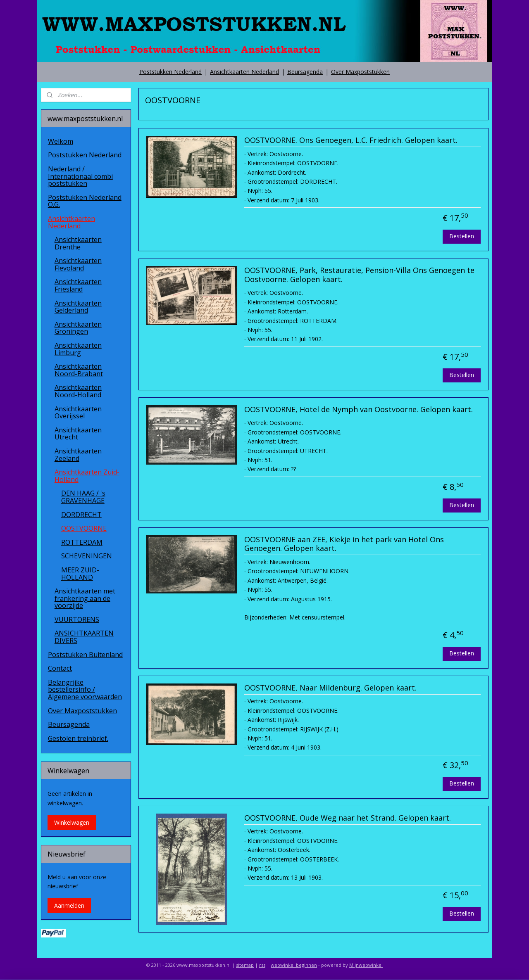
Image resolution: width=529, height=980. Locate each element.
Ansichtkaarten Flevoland (78, 264)
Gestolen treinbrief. (78, 738)
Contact (60, 668)
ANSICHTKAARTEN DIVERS (84, 637)
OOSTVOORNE (84, 528)
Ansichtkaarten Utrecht (78, 434)
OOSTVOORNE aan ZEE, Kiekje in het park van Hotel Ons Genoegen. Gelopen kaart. (344, 544)
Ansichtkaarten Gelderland (78, 307)
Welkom (61, 141)
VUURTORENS (77, 619)
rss (262, 965)
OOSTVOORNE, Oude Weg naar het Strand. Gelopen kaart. (347, 818)
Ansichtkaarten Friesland (78, 285)
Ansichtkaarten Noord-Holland (78, 391)
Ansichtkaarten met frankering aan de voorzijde (85, 598)
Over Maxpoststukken (360, 72)
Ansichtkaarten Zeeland (78, 455)
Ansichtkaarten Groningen (78, 328)
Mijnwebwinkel (366, 965)
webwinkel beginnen (294, 965)
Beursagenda (305, 72)
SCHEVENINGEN (87, 556)
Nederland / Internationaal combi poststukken (80, 176)
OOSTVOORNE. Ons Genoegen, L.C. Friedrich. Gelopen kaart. (350, 140)
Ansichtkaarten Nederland (244, 72)
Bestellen (462, 236)
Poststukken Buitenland (85, 655)
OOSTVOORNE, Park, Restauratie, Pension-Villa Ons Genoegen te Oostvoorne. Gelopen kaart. (359, 275)
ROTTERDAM (82, 542)
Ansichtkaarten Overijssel (78, 413)
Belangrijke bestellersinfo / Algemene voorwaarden (85, 689)
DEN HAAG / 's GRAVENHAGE (83, 497)
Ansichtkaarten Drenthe (78, 243)
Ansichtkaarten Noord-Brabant (79, 370)
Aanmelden (69, 905)
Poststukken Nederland (170, 72)
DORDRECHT (81, 515)
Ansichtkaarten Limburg (78, 349)
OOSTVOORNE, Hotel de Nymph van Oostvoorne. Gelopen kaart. (358, 410)
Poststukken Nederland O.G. (85, 201)
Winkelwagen (72, 822)
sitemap (245, 965)
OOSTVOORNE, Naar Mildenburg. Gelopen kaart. (330, 688)
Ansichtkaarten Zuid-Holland (87, 476)
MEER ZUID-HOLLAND (80, 574)
